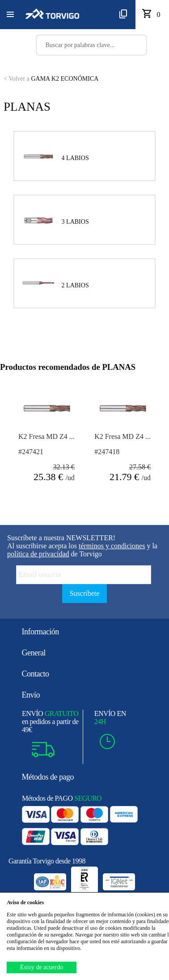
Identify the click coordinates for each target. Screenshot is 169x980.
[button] (10, 15)
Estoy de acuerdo (42, 967)
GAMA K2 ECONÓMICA (51, 79)
